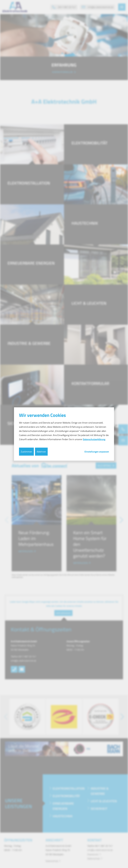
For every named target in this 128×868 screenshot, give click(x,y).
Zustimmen (26, 451)
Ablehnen (41, 451)
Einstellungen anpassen (97, 451)
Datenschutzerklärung (94, 439)
